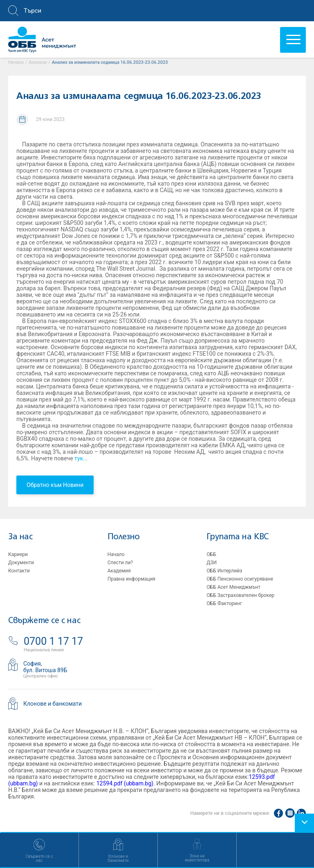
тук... (81, 458)
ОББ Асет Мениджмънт (233, 587)
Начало (116, 554)
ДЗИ (212, 563)
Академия (119, 571)
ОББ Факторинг (224, 603)
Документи (21, 563)
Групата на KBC (237, 537)
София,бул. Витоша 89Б (45, 667)
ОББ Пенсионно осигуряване (240, 579)
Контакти (19, 571)
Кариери (18, 554)
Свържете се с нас (44, 621)
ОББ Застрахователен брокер (240, 595)
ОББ (211, 554)
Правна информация (131, 579)
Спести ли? (120, 563)
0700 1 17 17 (53, 641)
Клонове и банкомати (53, 704)
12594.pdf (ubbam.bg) (125, 783)
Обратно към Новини (55, 485)
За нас (20, 537)
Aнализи (38, 62)
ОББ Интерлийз (224, 571)
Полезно (124, 537)
